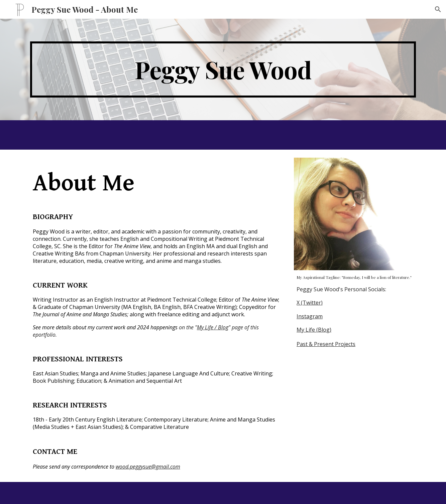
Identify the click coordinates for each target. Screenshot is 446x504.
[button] (438, 9)
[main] (223, 69)
